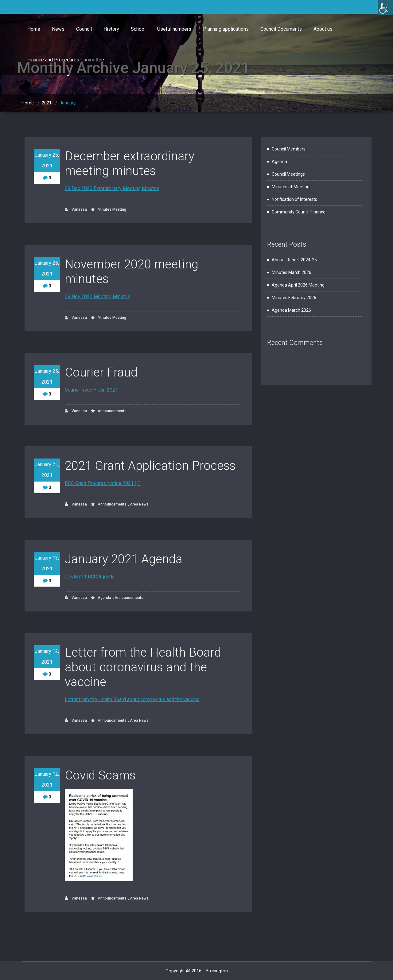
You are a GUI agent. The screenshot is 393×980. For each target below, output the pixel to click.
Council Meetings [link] (288, 174)
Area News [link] (139, 504)
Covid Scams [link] (100, 775)
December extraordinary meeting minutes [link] (130, 164)
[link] (386, 7)
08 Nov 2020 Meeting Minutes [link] (97, 297)
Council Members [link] (289, 149)
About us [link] (323, 29)
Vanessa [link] (76, 210)
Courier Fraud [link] (101, 372)
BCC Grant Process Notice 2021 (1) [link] (103, 483)
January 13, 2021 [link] (47, 563)
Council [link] (84, 29)
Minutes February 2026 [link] (294, 298)
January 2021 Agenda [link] (124, 559)
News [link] (58, 29)
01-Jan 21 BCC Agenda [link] (90, 577)
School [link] (138, 29)
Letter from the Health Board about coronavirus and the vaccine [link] (143, 667)
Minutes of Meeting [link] (291, 187)
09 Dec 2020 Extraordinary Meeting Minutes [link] (112, 188)
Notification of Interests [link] (294, 199)
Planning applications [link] (226, 29)
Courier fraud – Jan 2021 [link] (91, 390)
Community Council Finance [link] (299, 212)
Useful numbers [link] (174, 29)
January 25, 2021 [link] (47, 160)
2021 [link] (47, 103)
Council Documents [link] (281, 29)
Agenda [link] (104, 598)
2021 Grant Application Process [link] (150, 466)
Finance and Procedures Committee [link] (66, 60)
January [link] (68, 103)
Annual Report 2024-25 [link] (294, 260)
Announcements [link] (112, 411)
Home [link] (34, 29)
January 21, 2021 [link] (47, 470)
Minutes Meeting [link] (112, 209)
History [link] (111, 29)
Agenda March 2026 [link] (291, 310)
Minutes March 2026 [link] (292, 272)
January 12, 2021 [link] (47, 657)
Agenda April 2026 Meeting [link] (298, 285)
